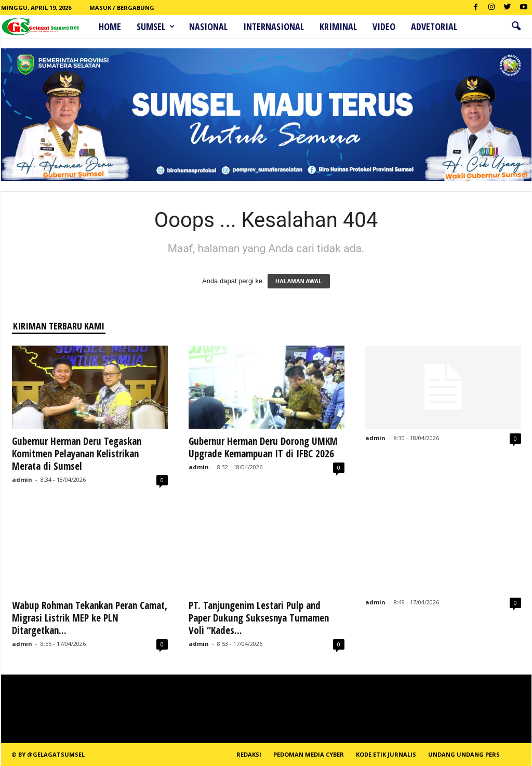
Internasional (274, 27)
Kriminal (338, 27)
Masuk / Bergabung (122, 8)
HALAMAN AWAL (299, 281)
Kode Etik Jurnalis (386, 754)
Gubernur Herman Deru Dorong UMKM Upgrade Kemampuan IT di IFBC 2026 (263, 447)
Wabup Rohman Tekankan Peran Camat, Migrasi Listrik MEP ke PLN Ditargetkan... (90, 618)
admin (22, 479)
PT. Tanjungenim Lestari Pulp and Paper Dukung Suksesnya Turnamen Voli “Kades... (259, 618)
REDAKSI (249, 754)
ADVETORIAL (434, 27)
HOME (110, 27)
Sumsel (156, 27)
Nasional (208, 27)
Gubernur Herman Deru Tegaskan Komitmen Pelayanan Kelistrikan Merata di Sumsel (77, 454)
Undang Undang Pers (464, 754)
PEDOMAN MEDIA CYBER (309, 754)
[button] (516, 27)
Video (384, 27)
